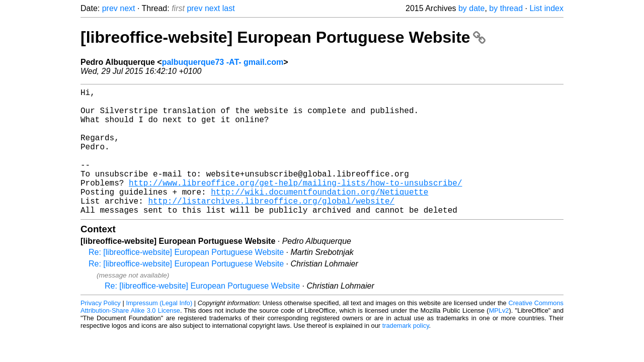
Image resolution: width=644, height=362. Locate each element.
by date (471, 8)
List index (546, 8)
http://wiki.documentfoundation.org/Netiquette (319, 216)
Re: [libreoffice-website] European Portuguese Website (186, 280)
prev (110, 8)
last (229, 8)
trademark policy (406, 354)
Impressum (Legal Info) (159, 331)
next (127, 8)
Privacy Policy (101, 331)
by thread (506, 8)
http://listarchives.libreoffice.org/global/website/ (271, 227)
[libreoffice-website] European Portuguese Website (283, 37)
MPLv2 (499, 339)
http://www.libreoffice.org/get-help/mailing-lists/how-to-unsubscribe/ (295, 205)
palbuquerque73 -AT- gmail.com (223, 62)
